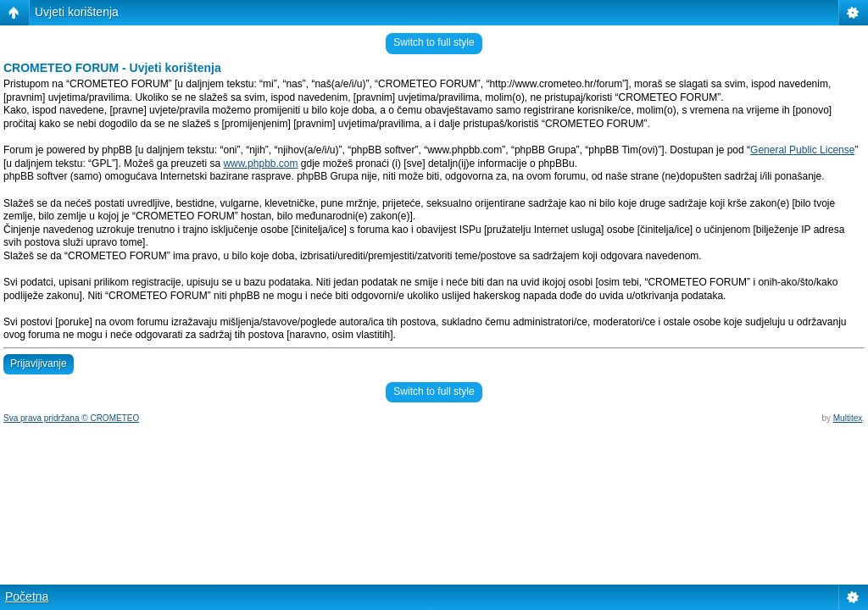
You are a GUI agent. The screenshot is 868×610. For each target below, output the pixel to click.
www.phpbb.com (260, 164)
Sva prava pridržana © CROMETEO (71, 418)
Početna (27, 596)
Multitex (848, 418)
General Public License (802, 150)
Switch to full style (434, 42)
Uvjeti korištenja (77, 12)
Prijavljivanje (39, 363)
